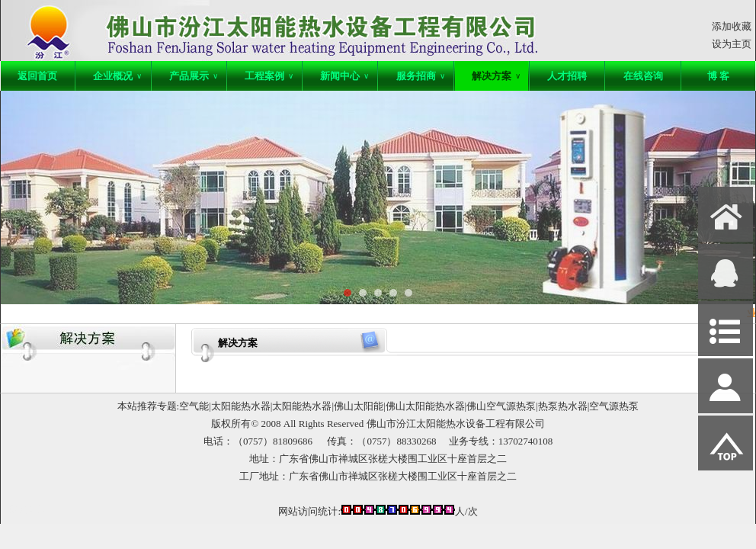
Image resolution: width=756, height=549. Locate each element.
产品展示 (194, 76)
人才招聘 (567, 76)
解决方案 (496, 76)
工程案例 (269, 76)
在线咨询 (643, 76)
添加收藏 (732, 26)
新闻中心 (344, 76)
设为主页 (732, 44)
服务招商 (421, 76)
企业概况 (117, 76)
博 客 (718, 76)
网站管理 (28, 510)
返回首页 (37, 76)
